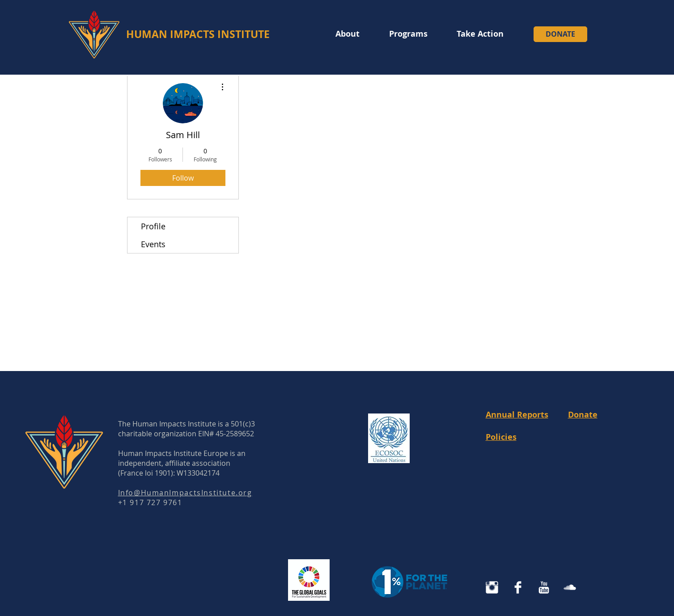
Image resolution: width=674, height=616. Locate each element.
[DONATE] (560, 34)
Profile (153, 226)
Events (153, 244)
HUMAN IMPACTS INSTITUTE (198, 34)
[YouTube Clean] (544, 587)
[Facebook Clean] (518, 587)
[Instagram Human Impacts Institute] (492, 587)
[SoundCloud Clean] (570, 587)
